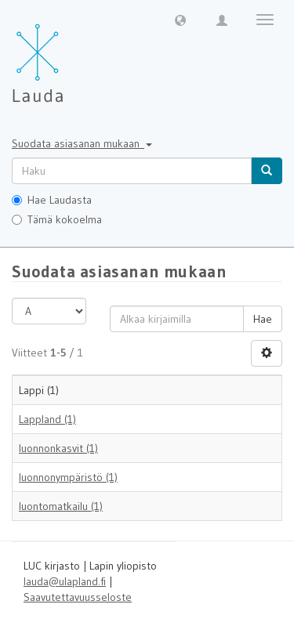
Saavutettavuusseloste (78, 597)
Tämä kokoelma (57, 219)
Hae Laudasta (52, 200)
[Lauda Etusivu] (71, 55)
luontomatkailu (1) (61, 506)
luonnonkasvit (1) (58, 448)
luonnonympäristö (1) (68, 477)
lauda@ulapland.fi (65, 581)
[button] (180, 20)
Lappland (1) (47, 419)
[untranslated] (132, 171)
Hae (263, 319)
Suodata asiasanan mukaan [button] (82, 143)
